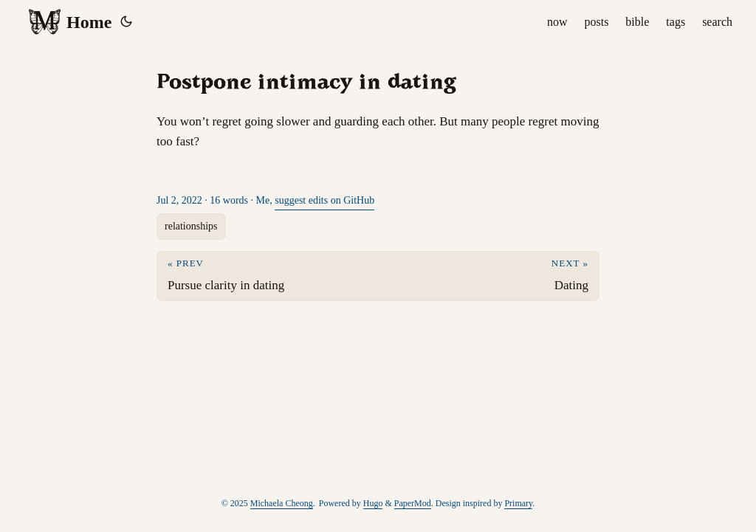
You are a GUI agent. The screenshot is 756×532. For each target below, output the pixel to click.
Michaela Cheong (282, 503)
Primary (518, 503)
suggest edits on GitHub (324, 200)
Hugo (373, 503)
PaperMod (413, 503)
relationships (191, 226)
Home (69, 22)
